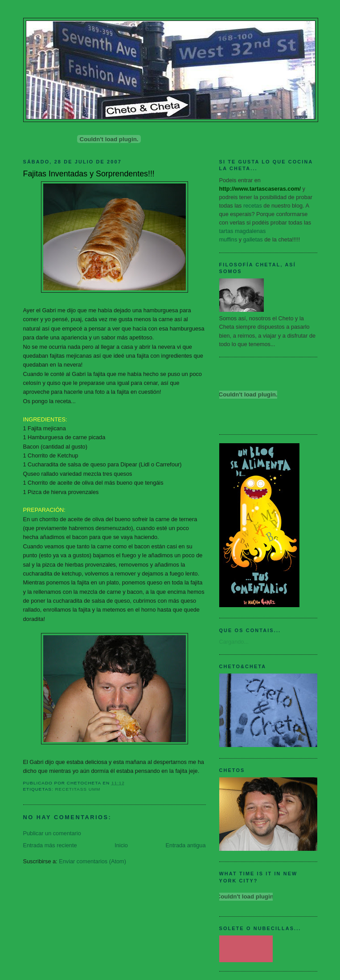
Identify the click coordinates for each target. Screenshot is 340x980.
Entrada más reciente (50, 845)
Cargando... (234, 642)
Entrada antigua (186, 845)
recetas (253, 206)
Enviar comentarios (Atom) (92, 861)
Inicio (121, 845)
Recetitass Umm (78, 789)
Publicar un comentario (52, 833)
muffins (228, 239)
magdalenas (250, 231)
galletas (253, 239)
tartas (226, 231)
